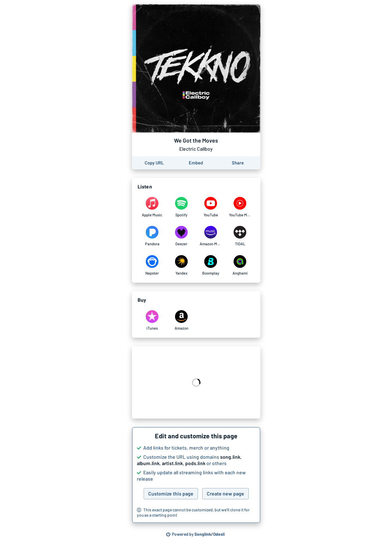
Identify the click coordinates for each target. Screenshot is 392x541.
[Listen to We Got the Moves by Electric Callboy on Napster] (152, 265)
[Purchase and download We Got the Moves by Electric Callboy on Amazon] (182, 320)
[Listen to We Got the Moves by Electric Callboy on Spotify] (182, 207)
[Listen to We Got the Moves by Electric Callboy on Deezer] (182, 236)
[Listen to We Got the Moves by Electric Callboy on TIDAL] (240, 236)
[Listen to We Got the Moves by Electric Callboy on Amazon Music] (211, 236)
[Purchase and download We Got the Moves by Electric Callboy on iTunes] (152, 320)
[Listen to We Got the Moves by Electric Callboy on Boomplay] (211, 265)
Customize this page (171, 494)
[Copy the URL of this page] (154, 163)
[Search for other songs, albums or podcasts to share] (195, 534)
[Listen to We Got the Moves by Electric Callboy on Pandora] (152, 236)
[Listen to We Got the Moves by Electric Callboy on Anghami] (240, 265)
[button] (196, 475)
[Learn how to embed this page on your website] (196, 163)
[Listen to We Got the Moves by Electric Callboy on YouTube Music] (240, 207)
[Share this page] (238, 163)
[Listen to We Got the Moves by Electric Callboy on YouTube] (211, 207)
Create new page (225, 494)
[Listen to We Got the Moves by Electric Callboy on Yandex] (182, 265)
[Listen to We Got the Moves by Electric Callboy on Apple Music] (152, 207)
